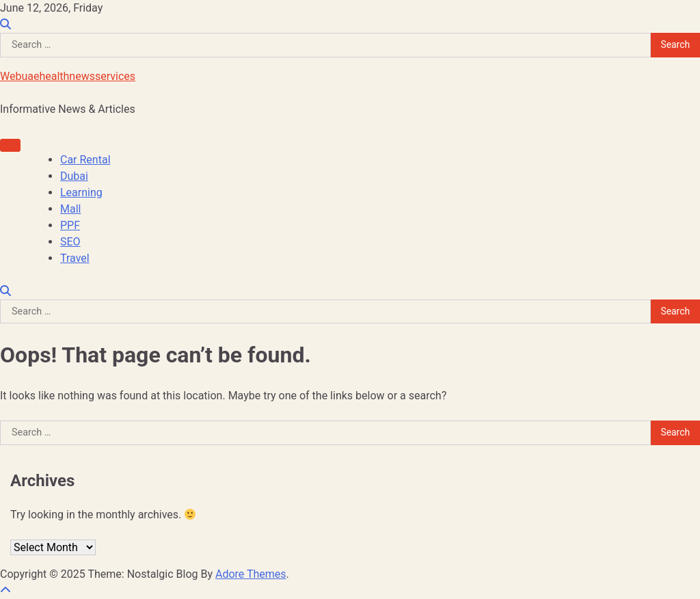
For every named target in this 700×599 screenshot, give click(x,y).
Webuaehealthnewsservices (68, 76)
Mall (70, 209)
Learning (81, 192)
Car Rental (85, 160)
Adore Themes (251, 574)
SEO (70, 242)
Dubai (74, 176)
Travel (75, 258)
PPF (70, 225)
